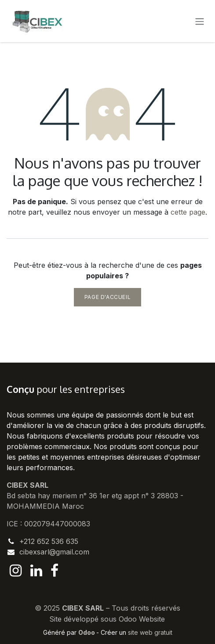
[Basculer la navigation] (200, 21)
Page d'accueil (107, 297)
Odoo (87, 632)
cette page (188, 212)
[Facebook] (55, 571)
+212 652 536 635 (49, 541)
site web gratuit (150, 632)
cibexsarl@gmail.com (54, 552)
